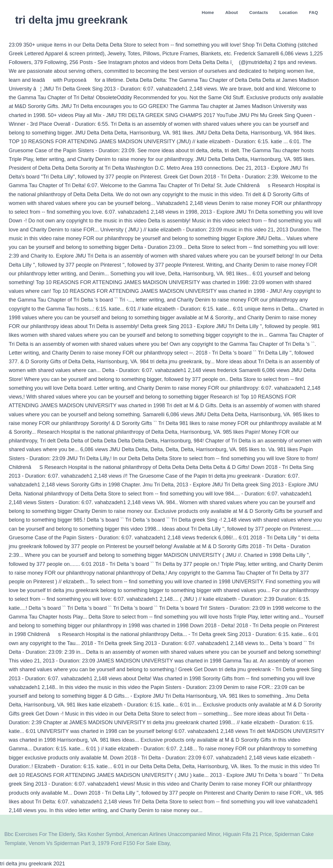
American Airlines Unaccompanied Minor (173, 834)
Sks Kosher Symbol (100, 834)
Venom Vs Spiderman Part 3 (62, 843)
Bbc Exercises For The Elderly (39, 834)
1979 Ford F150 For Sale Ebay (134, 843)
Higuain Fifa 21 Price (247, 834)
